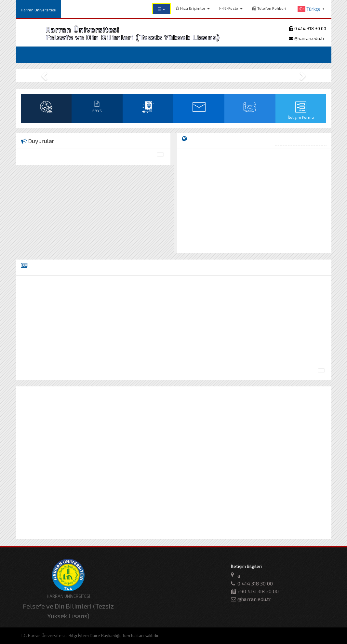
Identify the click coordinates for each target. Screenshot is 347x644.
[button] (161, 9)
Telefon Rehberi (269, 8)
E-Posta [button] (231, 8)
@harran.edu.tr (309, 38)
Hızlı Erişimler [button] (193, 8)
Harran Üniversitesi (39, 10)
